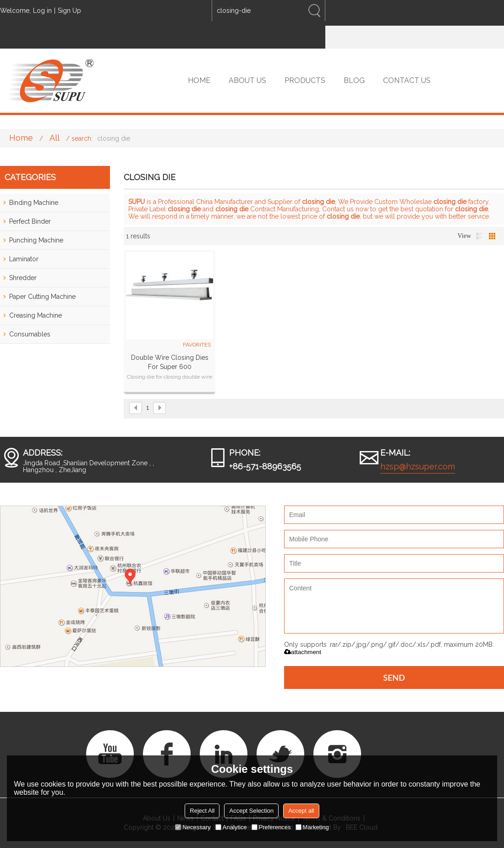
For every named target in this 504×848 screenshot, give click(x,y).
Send (394, 677)
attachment (303, 652)
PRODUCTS (305, 80)
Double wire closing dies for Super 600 (170, 362)
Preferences (271, 827)
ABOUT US (247, 80)
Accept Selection (251, 811)
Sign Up (69, 11)
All (55, 138)
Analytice (231, 827)
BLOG (354, 80)
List (479, 236)
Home (21, 138)
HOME (199, 80)
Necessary (193, 827)
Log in (42, 11)
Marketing (312, 827)
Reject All (202, 811)
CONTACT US (407, 80)
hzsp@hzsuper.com (418, 466)
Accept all (301, 811)
